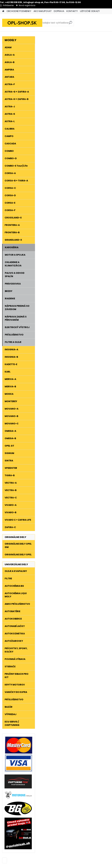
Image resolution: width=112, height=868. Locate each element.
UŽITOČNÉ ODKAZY (90, 11)
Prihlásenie (8, 5)
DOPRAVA (59, 11)
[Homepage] (3, 11)
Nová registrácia (27, 5)
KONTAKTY (72, 11)
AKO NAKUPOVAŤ (43, 11)
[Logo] (22, 23)
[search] (71, 24)
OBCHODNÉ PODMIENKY (19, 11)
